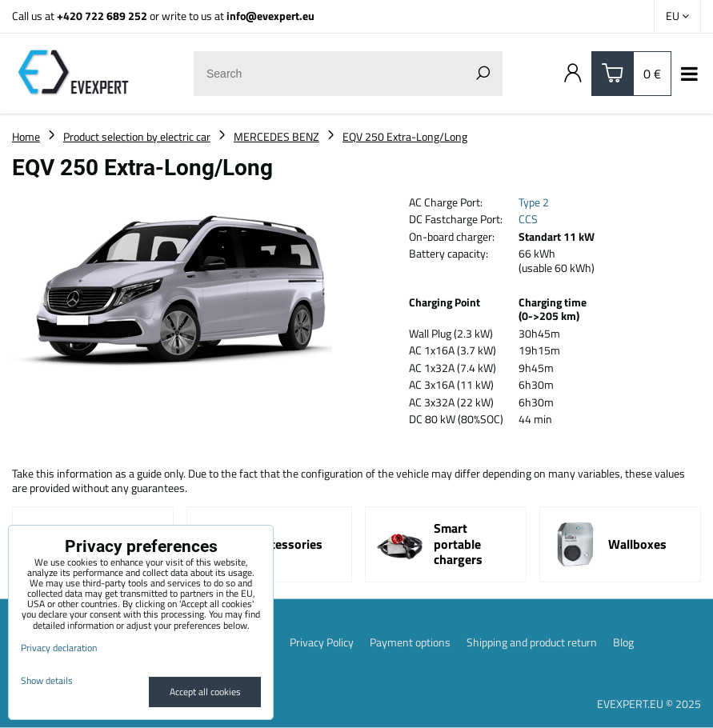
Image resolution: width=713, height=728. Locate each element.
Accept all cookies (205, 692)
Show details (47, 680)
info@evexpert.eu (270, 16)
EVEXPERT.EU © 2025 (649, 704)
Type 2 (534, 202)
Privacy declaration (59, 648)
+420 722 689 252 (102, 16)
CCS (528, 219)
